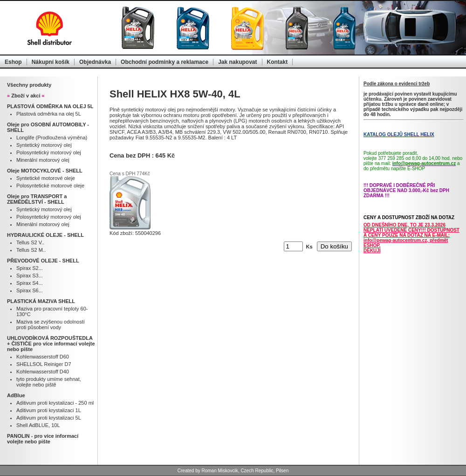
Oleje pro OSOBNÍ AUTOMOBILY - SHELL (48, 127)
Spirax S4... (30, 283)
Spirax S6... (30, 290)
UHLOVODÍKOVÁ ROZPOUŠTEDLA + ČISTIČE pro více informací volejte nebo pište (51, 344)
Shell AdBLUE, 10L (38, 425)
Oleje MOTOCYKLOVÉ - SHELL (45, 171)
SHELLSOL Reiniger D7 (44, 364)
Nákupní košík (51, 62)
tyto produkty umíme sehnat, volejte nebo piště (49, 382)
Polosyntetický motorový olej (49, 152)
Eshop (13, 62)
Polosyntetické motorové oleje (50, 186)
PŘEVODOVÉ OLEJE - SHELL (43, 261)
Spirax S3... (30, 276)
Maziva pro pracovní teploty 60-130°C (52, 311)
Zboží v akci (26, 96)
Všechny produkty (29, 85)
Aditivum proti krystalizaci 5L (49, 418)
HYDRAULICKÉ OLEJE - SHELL (45, 235)
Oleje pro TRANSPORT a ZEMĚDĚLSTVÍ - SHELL (37, 199)
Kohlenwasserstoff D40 (43, 372)
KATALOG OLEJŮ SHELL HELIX (399, 135)
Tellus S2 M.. (31, 250)
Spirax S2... (30, 268)
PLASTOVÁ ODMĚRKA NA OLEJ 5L (50, 106)
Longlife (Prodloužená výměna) (52, 138)
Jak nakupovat (237, 62)
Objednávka (95, 62)
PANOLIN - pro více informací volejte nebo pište (43, 439)
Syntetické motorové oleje (46, 178)
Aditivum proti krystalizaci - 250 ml (55, 403)
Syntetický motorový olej (44, 145)
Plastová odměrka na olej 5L (49, 114)
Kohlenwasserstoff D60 (43, 357)
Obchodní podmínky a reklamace (164, 62)
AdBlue (16, 395)
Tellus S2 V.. (30, 242)
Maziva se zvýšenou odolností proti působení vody (51, 324)
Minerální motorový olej (43, 160)
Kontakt (278, 62)
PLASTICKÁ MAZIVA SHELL (41, 301)
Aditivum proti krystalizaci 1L (49, 410)
